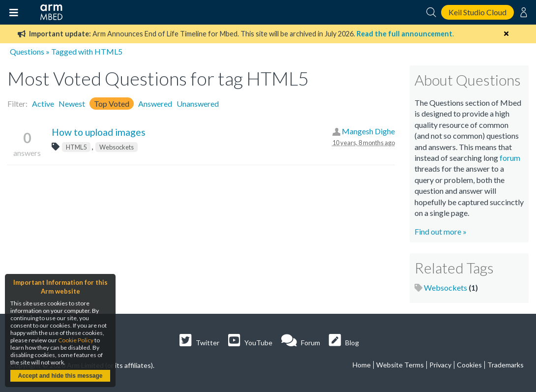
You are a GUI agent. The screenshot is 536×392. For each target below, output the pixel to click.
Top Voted (112, 104)
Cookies (469, 365)
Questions (27, 51)
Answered (155, 104)
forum (510, 158)
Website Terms (400, 365)
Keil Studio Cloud (477, 12)
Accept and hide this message (60, 376)
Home (362, 365)
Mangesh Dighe (368, 131)
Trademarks (506, 365)
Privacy (440, 365)
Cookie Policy (76, 340)
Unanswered (198, 104)
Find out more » (441, 231)
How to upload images (99, 132)
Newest (72, 104)
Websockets (117, 147)
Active (43, 104)
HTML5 (76, 147)
